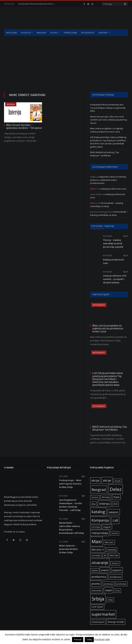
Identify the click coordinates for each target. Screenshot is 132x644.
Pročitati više (102, 639)
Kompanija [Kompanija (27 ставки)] (100, 520)
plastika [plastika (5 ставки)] (95, 570)
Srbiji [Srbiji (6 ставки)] (110, 600)
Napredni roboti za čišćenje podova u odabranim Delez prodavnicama (108, 180)
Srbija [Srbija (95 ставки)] (98, 599)
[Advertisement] (66, 61)
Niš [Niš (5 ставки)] (105, 555)
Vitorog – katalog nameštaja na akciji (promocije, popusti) (113, 243)
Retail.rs (94, 189)
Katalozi (26, 33)
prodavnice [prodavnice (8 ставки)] (115, 577)
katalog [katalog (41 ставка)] (98, 512)
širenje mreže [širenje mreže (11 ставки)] (116, 622)
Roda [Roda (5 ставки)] (118, 591)
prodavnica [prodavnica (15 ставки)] (99, 577)
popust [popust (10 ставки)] (105, 570)
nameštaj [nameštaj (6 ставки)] (112, 550)
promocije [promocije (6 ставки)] (121, 584)
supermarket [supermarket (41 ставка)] (103, 614)
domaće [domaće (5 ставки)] (95, 497)
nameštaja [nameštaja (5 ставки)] (96, 555)
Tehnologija (70, 33)
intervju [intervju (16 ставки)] (104, 504)
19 (126, 236)
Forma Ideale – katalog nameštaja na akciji (107, 205)
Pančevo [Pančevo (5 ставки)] (115, 563)
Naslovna (11, 33)
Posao (54, 33)
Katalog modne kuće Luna (113, 189)
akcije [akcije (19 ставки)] (107, 480)
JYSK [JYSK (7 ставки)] (115, 504)
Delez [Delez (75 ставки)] (116, 489)
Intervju (11, 104)
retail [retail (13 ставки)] (108, 590)
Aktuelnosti (88, 33)
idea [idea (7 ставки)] (93, 504)
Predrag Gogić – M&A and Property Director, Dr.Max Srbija (70, 484)
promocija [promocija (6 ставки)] (108, 584)
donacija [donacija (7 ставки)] (106, 497)
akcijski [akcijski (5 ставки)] (118, 481)
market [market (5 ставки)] (115, 533)
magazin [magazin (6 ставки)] (107, 527)
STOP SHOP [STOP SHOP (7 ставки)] (97, 607)
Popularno (97, 226)
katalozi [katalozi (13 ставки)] (114, 512)
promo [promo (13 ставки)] (96, 584)
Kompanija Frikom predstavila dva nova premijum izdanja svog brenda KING (38, 4)
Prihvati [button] (78, 639)
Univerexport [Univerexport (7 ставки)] (98, 622)
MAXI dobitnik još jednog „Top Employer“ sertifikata (104, 154)
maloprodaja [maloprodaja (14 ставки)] (100, 533)
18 (126, 255)
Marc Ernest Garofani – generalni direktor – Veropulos (24, 126)
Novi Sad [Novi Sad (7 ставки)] (114, 555)
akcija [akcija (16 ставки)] (95, 480)
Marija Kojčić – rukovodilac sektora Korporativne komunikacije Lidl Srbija (71, 528)
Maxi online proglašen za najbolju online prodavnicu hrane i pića (107, 130)
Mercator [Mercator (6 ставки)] (109, 542)
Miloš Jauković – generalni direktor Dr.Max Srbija (69, 549)
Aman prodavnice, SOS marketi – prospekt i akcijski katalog (115, 279)
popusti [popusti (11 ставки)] (117, 570)
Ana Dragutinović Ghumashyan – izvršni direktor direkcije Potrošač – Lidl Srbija (70, 505)
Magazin (41, 33)
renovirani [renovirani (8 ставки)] (96, 590)
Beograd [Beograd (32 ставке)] (99, 489)
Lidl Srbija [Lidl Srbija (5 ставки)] (96, 527)
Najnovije (109, 226)
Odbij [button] (89, 639)
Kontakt (103, 33)
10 (126, 272)
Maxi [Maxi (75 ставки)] (96, 541)
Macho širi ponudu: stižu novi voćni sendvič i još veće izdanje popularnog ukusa (108, 120)
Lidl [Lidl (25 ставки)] (115, 520)
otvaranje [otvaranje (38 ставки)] (100, 563)
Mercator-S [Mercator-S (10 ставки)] (98, 549)
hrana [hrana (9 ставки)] (116, 497)
